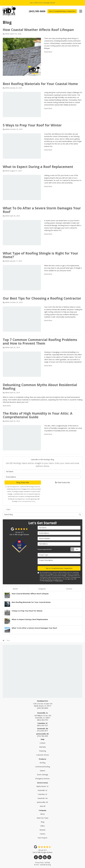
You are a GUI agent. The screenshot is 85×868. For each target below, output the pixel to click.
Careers (43, 834)
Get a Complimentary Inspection (62, 11)
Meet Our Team (43, 818)
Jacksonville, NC (43, 802)
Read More (48, 52)
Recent (15, 589)
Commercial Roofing (42, 767)
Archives (69, 589)
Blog (43, 822)
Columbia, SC (43, 794)
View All (42, 806)
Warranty (42, 747)
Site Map (47, 862)
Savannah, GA (43, 798)
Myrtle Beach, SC (42, 786)
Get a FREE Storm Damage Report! (42, 3)
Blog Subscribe (23, 482)
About (42, 814)
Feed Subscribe (62, 482)
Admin (7, 34)
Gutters (43, 771)
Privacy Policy (31, 501)
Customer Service (43, 755)
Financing (42, 751)
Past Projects (42, 838)
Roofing (42, 763)
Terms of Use (21, 501)
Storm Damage (43, 775)
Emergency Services (42, 779)
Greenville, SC (43, 790)
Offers (43, 826)
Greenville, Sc (43, 713)
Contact (42, 743)
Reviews (42, 830)
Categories (42, 589)
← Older (7, 509)
